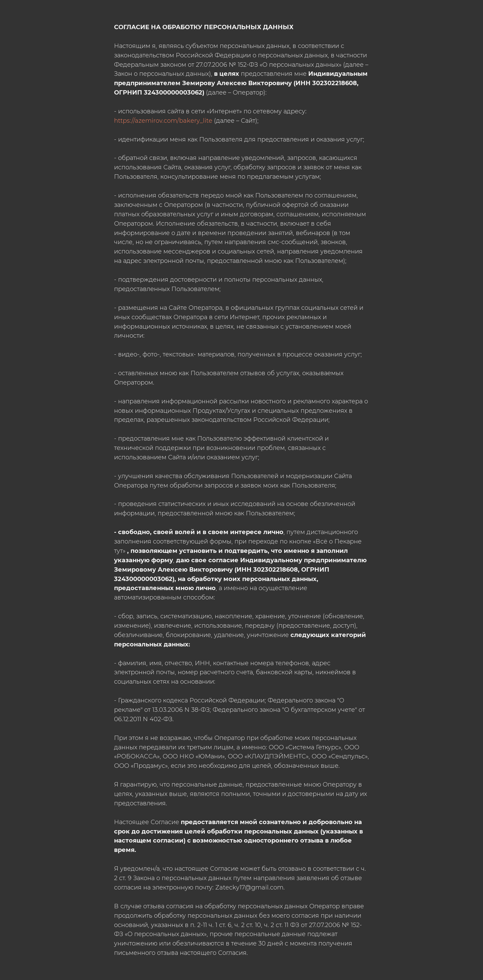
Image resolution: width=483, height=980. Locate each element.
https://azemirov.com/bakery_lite (163, 121)
